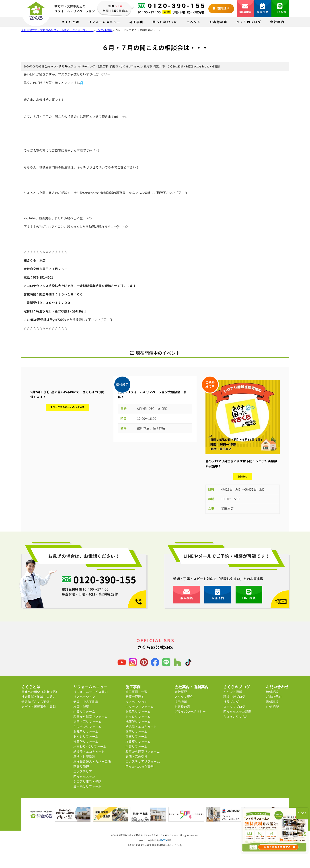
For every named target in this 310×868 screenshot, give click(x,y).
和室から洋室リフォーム (90, 717)
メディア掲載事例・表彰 (39, 707)
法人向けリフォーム (87, 786)
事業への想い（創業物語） (40, 692)
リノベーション (84, 697)
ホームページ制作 (148, 840)
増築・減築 (81, 707)
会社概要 (181, 692)
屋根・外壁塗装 (84, 757)
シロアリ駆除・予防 (87, 781)
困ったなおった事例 (140, 767)
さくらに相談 (175, 66)
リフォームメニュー (104, 22)
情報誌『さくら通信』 (37, 702)
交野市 (114, 66)
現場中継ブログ (234, 697)
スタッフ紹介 (184, 697)
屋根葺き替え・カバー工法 (92, 761)
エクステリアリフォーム (143, 761)
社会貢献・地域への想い (39, 697)
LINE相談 (280, 9)
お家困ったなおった (197, 66)
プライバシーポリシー (190, 712)
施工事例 (136, 22)
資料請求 (221, 9)
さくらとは (70, 22)
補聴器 (216, 66)
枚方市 (148, 66)
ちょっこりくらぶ (236, 717)
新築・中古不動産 (86, 702)
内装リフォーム (84, 712)
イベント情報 (56, 66)
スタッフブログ (234, 707)
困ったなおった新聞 (237, 712)
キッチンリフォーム (87, 727)
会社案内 (277, 22)
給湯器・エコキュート (89, 752)
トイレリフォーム (86, 737)
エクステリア (83, 771)
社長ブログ (231, 702)
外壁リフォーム (136, 732)
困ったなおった (165, 22)
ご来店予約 (274, 697)
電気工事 (103, 66)
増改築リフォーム (138, 742)
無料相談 (245, 9)
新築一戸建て (135, 697)
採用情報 (181, 702)
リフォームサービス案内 (90, 692)
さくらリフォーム (131, 66)
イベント (193, 22)
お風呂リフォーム (86, 732)
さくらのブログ (249, 22)
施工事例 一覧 (136, 692)
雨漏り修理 (81, 767)
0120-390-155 (105, 580)
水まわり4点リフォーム (90, 747)
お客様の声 (218, 22)
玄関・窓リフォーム (87, 722)
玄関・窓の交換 (136, 757)
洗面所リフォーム (86, 742)
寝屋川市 (160, 66)
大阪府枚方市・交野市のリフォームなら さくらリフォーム (148, 835)
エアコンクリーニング (82, 66)
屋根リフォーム (136, 737)
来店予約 (263, 9)
